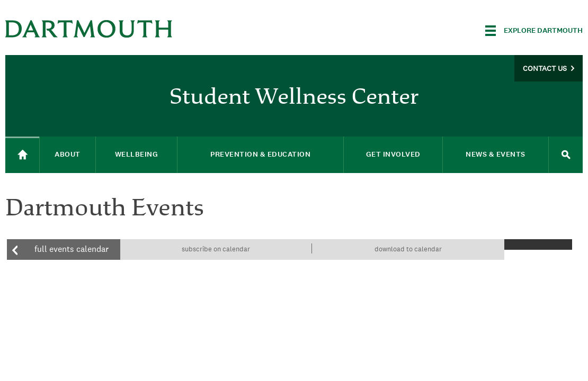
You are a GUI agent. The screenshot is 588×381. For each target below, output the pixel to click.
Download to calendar (408, 249)
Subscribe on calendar (216, 249)
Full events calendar (72, 249)
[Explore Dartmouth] (534, 31)
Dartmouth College (89, 29)
